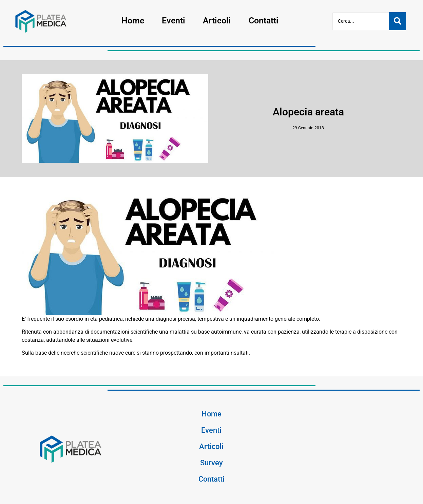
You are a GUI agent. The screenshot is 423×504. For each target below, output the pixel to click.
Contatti (264, 21)
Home (133, 21)
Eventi (174, 21)
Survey (211, 463)
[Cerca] (361, 21)
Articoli (217, 21)
